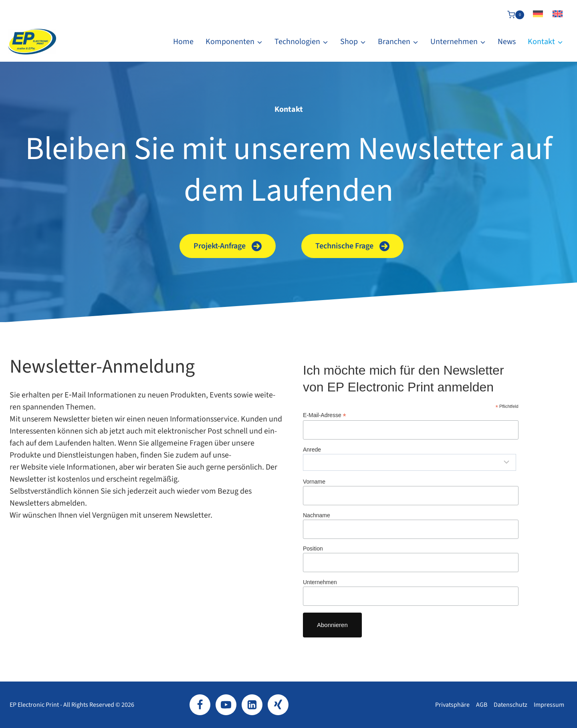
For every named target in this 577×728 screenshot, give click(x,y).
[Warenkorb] (516, 15)
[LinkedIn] (252, 705)
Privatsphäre (452, 705)
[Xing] (278, 705)
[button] (228, 246)
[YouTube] (226, 705)
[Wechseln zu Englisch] (558, 15)
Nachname (317, 515)
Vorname (314, 482)
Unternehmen (320, 582)
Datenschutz (510, 705)
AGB (482, 705)
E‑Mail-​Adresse (325, 415)
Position (313, 549)
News (507, 42)
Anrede (312, 450)
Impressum (549, 705)
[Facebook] (200, 705)
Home (183, 42)
